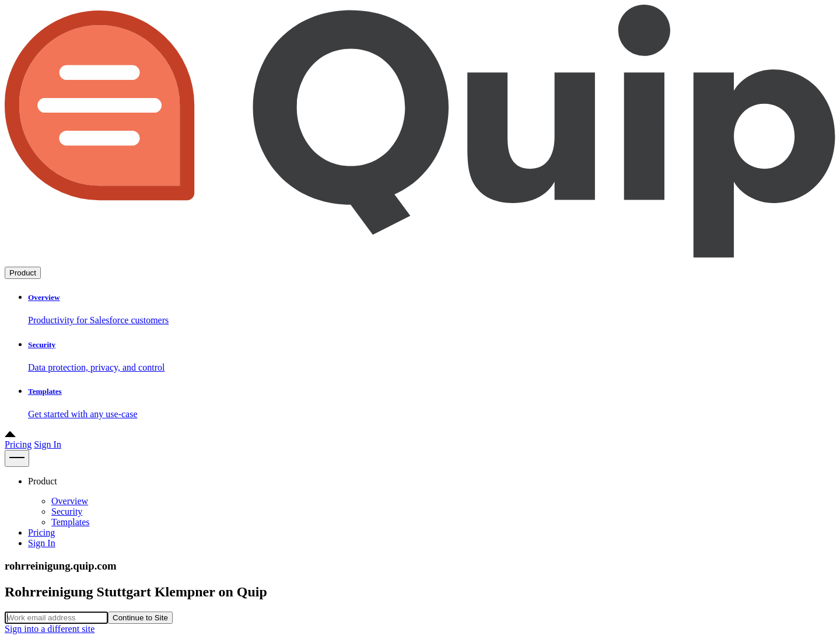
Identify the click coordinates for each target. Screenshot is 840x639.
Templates (71, 522)
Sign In (48, 444)
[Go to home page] (420, 261)
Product (23, 273)
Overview (70, 501)
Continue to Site (140, 618)
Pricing (18, 444)
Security (67, 511)
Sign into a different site (50, 629)
